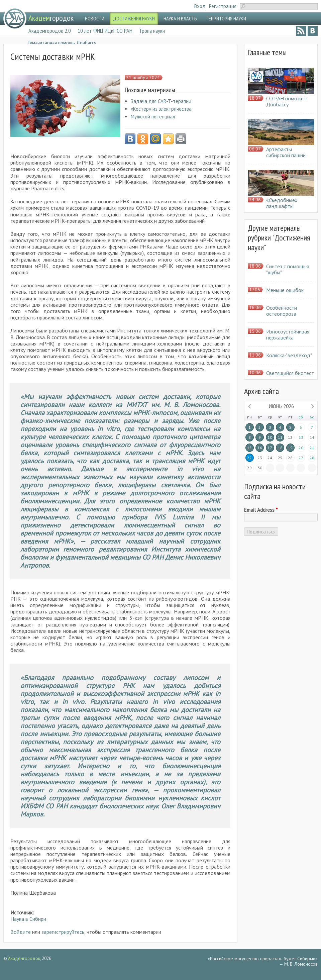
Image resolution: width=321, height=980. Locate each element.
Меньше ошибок (285, 290)
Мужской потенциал (153, 117)
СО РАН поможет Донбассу (286, 101)
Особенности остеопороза (282, 311)
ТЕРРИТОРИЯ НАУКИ (226, 18)
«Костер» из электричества (161, 109)
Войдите (21, 932)
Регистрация (223, 6)
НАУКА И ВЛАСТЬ (180, 18)
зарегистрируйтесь (63, 932)
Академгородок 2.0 (50, 31)
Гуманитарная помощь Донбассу (62, 43)
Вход (200, 6)
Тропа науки (152, 31)
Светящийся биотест (290, 373)
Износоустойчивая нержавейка (288, 334)
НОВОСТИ (95, 18)
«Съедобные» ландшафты (282, 203)
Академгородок (24, 958)
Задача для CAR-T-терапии (161, 101)
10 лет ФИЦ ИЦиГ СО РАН (105, 31)
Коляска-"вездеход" (289, 355)
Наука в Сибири (28, 919)
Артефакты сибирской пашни (286, 152)
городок (51, 18)
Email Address (261, 510)
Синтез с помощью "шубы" (288, 269)
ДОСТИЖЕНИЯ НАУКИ (134, 18)
